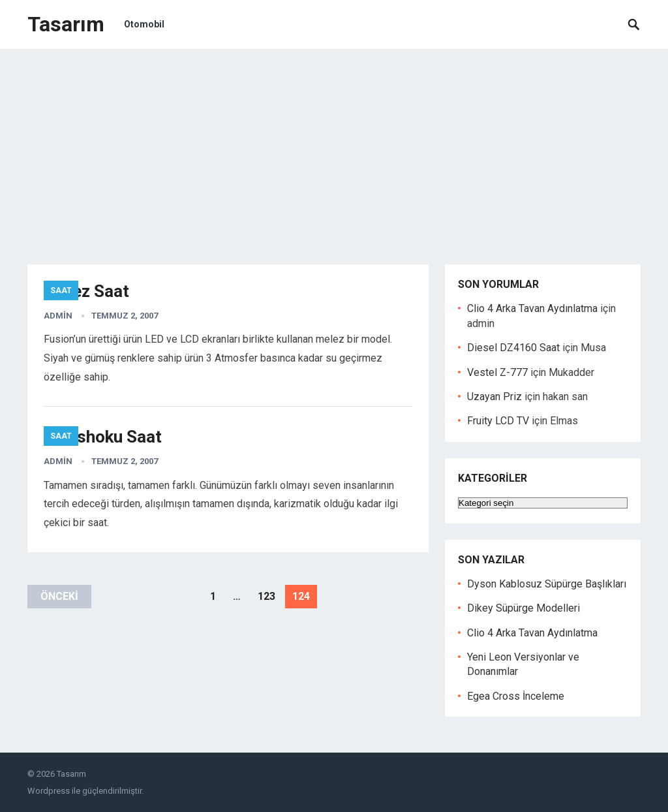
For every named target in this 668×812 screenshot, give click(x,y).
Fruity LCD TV (498, 421)
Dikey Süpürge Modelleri (524, 608)
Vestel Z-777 (497, 372)
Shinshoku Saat (103, 437)
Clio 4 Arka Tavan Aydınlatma (532, 308)
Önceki (59, 596)
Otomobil (144, 24)
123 (266, 596)
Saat (61, 290)
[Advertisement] (334, 147)
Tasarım (66, 24)
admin (58, 316)
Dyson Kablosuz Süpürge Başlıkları (547, 584)
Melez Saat (86, 291)
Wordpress (49, 791)
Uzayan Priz (494, 397)
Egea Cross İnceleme (516, 696)
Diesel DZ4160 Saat (513, 348)
